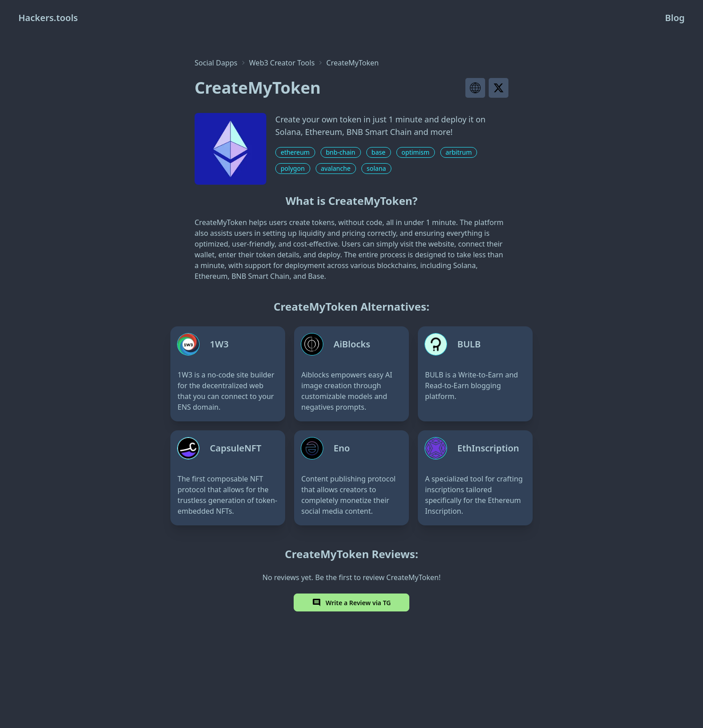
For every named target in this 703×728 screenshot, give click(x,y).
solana (376, 168)
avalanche (336, 168)
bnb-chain (341, 152)
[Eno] (351, 478)
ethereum (295, 152)
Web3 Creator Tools (282, 63)
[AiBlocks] (351, 374)
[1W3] (228, 374)
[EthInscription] (475, 478)
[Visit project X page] (499, 88)
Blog (675, 18)
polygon (293, 168)
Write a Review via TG (351, 602)
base (379, 152)
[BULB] (475, 374)
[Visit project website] (475, 88)
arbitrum (459, 152)
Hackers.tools (48, 18)
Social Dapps (216, 63)
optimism (416, 152)
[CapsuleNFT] (228, 478)
